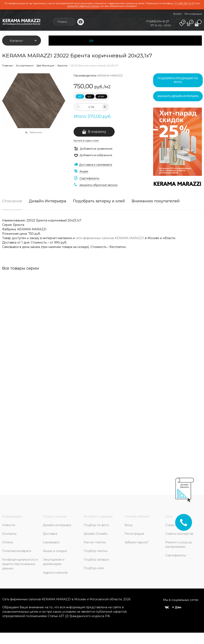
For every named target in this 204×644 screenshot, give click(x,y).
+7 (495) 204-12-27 (184, 3)
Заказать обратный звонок (98, 185)
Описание (12, 201)
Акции (84, 171)
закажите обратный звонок (83, 6)
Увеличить (36, 132)
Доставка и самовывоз (96, 165)
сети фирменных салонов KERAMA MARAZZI (110, 238)
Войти (178, 14)
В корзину (97, 132)
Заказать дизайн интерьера (178, 96)
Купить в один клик (86, 140)
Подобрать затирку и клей (99, 201)
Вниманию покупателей (156, 201)
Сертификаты (89, 178)
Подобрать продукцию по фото (178, 80)
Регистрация (193, 14)
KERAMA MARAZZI (110, 75)
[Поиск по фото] (81, 22)
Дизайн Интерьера (48, 201)
